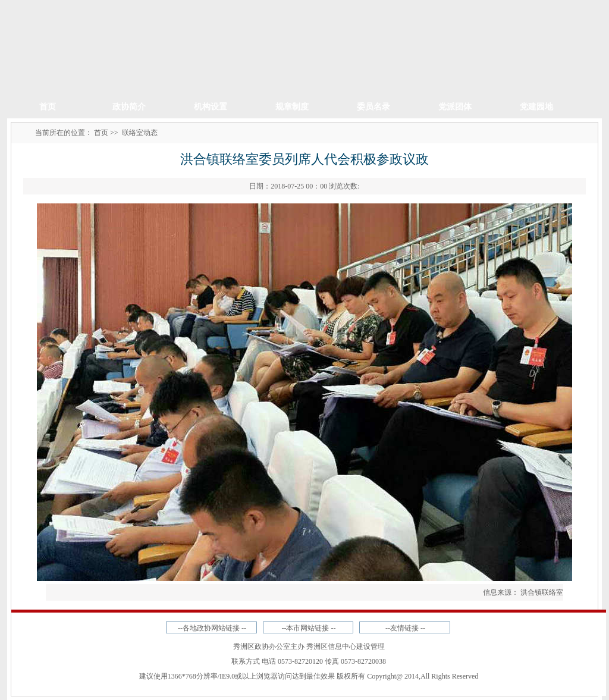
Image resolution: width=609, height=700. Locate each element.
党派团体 (455, 107)
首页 (48, 107)
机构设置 (211, 107)
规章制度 (292, 107)
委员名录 (373, 107)
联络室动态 (140, 133)
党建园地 (536, 107)
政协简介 (129, 107)
